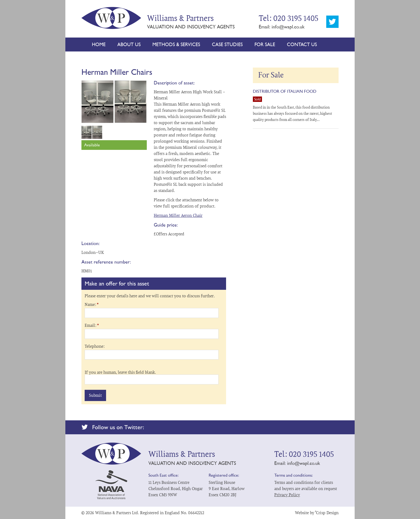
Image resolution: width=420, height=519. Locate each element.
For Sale (265, 44)
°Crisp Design (327, 513)
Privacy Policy (287, 495)
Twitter (332, 22)
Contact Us (302, 44)
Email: (92, 325)
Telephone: (95, 346)
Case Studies (227, 44)
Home (99, 44)
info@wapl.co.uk (288, 27)
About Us (129, 44)
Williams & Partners (112, 17)
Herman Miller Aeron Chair (178, 216)
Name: (91, 305)
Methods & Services (176, 44)
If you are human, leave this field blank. (120, 372)
